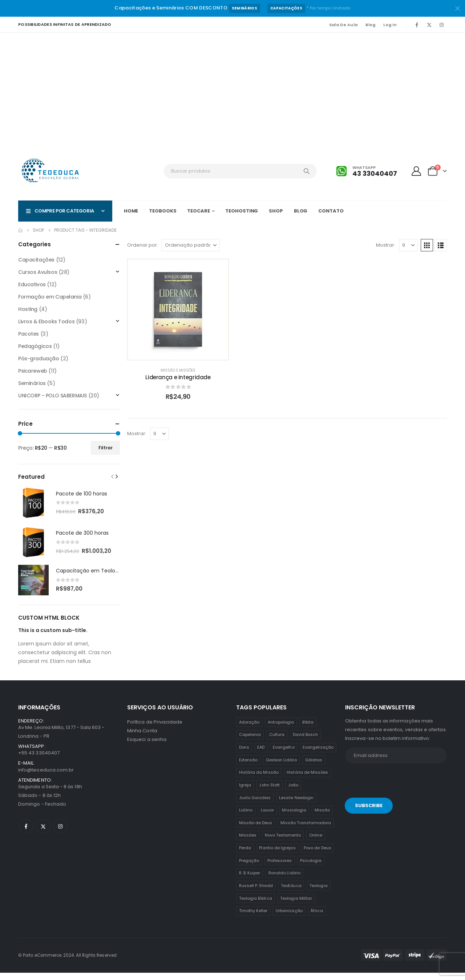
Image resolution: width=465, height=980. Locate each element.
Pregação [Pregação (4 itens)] (249, 868)
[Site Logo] (51, 171)
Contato (331, 211)
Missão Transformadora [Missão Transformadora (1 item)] (306, 830)
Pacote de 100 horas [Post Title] (82, 494)
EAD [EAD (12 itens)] (261, 754)
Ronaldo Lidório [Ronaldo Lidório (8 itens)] (284, 880)
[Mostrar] (408, 245)
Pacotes (29, 334)
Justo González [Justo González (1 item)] (255, 805)
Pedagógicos (35, 346)
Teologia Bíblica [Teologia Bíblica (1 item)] (256, 906)
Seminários (244, 8)
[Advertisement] (232, 87)
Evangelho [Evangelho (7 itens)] (284, 754)
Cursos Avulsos (38, 272)
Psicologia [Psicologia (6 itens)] (311, 868)
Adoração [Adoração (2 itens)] (249, 729)
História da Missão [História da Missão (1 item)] (259, 779)
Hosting (28, 309)
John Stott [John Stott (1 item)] (269, 792)
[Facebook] (417, 25)
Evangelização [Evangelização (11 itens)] (318, 754)
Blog (370, 25)
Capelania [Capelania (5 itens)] (250, 742)
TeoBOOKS (163, 211)
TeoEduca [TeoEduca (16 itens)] (291, 893)
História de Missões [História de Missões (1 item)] (307, 779)
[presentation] (395, 789)
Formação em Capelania (50, 297)
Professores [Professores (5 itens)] (280, 868)
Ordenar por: (143, 245)
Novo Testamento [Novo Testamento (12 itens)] (283, 842)
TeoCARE (198, 211)
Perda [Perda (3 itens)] (245, 855)
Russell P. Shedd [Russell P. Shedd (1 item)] (256, 893)
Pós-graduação (39, 359)
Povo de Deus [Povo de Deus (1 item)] (318, 855)
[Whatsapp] (367, 171)
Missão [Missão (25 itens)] (322, 817)
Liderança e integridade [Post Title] (178, 377)
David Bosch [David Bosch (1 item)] (306, 742)
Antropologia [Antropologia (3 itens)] (281, 729)
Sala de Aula (343, 25)
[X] (429, 25)
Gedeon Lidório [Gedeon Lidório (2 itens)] (282, 767)
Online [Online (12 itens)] (316, 842)
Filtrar (106, 448)
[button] (427, 245)
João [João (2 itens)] (293, 792)
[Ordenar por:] (191, 245)
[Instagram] (441, 25)
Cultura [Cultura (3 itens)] (277, 742)
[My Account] (417, 171)
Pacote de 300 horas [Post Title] (82, 533)
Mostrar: (386, 245)
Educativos (32, 284)
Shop (276, 211)
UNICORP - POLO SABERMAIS (52, 396)
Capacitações (286, 8)
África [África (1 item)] (317, 918)
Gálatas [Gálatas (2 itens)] (314, 767)
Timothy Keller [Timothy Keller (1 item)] (253, 918)
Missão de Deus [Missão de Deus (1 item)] (256, 830)
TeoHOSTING (242, 211)
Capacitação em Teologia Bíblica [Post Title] (98, 571)
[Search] (307, 171)
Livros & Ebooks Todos (46, 321)
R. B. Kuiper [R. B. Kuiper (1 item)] (250, 880)
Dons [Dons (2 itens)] (244, 754)
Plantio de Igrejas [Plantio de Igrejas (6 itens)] (277, 855)
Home (131, 211)
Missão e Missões (178, 370)
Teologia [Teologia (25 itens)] (319, 893)
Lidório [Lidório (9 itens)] (246, 817)
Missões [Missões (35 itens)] (248, 842)
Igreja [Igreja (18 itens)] (245, 792)
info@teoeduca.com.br (46, 777)
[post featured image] (33, 503)
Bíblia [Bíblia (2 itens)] (308, 729)
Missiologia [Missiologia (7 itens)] (294, 817)
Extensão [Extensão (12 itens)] (248, 767)
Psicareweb (33, 371)
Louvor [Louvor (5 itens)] (267, 817)
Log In (390, 25)
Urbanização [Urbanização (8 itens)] (289, 918)
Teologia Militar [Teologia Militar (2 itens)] (296, 906)
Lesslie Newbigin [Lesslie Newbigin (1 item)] (296, 805)
